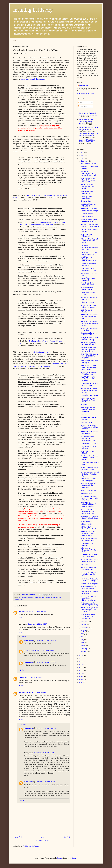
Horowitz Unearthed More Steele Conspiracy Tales (90, 225)
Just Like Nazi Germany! (89, 164)
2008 (81, 679)
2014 (81, 661)
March (83, 646)
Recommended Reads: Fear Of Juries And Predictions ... (88, 180)
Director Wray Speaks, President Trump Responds (88, 486)
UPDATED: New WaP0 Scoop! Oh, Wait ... (88, 568)
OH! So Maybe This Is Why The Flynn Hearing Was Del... (89, 498)
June (83, 637)
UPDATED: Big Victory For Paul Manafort (88, 344)
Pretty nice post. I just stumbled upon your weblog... (86, 121)
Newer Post (18, 837)
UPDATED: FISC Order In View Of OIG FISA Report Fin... (89, 356)
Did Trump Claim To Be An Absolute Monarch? (90, 561)
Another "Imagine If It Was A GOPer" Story (89, 385)
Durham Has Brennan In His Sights (89, 298)
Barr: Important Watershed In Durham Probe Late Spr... (90, 474)
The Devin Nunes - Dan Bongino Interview (89, 253)
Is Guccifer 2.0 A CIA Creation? (88, 279)
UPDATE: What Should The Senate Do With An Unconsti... (89, 427)
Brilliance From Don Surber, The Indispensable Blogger (89, 439)
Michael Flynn (23, 597)
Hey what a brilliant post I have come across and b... (88, 114)
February (84, 649)
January (84, 652)
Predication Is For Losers (89, 395)
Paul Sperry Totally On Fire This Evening (88, 588)
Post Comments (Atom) (31, 846)
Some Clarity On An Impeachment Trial (88, 284)
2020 (81, 155)
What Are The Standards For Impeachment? (89, 539)
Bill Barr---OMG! (86, 524)
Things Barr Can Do (87, 302)
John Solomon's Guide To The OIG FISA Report (89, 580)
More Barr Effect (86, 422)
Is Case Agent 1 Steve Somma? (88, 418)
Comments (83, 106)
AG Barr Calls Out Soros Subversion (89, 265)
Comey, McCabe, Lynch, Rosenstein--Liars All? (89, 221)
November (85, 622)
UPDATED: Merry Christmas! (87, 235)
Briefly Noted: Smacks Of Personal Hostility (89, 339)
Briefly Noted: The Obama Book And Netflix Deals (89, 517)
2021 (81, 153)
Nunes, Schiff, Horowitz (89, 490)
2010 (81, 673)
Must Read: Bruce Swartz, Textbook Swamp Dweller (90, 458)
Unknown (22, 611)
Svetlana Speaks (86, 493)
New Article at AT (86, 405)
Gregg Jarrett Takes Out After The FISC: (89, 334)
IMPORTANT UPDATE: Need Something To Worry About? (88, 367)
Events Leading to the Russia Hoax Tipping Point (88, 400)
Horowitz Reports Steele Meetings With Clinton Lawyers (89, 390)
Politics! (83, 414)
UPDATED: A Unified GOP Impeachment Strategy (90, 210)
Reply (21, 617)
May (83, 640)
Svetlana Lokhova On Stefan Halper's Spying (89, 604)
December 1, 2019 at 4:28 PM (36, 611)
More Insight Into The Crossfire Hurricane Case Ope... (88, 410)
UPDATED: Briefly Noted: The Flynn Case (89, 373)
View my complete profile (85, 94)
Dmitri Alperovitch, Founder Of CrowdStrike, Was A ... (89, 259)
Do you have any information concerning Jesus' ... (88, 128)
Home (14, 40)
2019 (81, 159)
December (85, 161)
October (84, 625)
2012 (81, 667)
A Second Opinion (87, 214)
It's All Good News (87, 217)
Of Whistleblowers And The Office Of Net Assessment (88, 616)
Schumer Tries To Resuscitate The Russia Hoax (90, 550)
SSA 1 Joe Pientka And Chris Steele (88, 205)
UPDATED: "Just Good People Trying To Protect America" (88, 505)
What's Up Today (86, 521)
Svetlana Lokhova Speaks (89, 584)
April (83, 643)
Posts (81, 102)
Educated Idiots (86, 201)
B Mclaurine (28, 650)
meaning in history (33, 10)
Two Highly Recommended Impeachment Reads (88, 173)
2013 (81, 664)
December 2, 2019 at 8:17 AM (44, 753)
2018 (81, 655)
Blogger (74, 858)
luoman (60, 858)
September (85, 628)
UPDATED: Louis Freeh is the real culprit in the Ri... (89, 317)
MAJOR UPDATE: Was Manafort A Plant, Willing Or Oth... (88, 534)
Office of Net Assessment (36, 597)
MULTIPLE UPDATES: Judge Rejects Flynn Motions (88, 379)
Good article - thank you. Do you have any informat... (88, 135)
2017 (81, 658)
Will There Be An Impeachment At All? (88, 528)
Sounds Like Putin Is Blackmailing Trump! (88, 269)
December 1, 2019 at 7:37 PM (46, 662)
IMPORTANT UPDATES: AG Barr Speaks (89, 480)
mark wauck (28, 641)
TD (20, 678)
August (84, 631)
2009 (81, 676)
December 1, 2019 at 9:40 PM (46, 728)
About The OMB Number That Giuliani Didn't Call (89, 556)
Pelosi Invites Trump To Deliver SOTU (88, 289)
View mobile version (42, 841)
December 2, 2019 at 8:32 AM (46, 782)
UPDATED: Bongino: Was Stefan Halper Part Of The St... (89, 610)
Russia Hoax (48, 597)
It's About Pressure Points (89, 443)
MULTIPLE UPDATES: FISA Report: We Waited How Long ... (88, 512)
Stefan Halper (57, 597)
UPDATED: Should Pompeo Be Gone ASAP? (87, 187)
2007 (81, 682)
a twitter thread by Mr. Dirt (43, 352)
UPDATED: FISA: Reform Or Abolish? (89, 433)
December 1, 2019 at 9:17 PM (36, 692)
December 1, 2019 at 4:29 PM (38, 624)
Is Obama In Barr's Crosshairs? (87, 197)
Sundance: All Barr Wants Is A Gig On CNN (89, 468)
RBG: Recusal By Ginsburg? (87, 311)
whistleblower (18, 600)
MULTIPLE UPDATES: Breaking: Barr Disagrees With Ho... (88, 598)
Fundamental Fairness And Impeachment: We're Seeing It (88, 349)
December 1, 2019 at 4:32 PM (46, 641)
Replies (23, 637)
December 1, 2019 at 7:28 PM (43, 650)
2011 (81, 670)
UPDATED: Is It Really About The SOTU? (88, 306)
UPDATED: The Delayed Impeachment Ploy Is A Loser (89, 323)
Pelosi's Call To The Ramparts (87, 544)
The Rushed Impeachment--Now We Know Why (89, 247)
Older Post (66, 837)
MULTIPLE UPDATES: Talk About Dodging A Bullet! (89, 574)
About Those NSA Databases (87, 192)
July (83, 634)
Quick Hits (84, 564)
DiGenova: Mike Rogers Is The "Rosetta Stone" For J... (90, 241)
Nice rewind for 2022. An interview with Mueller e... (87, 141)
